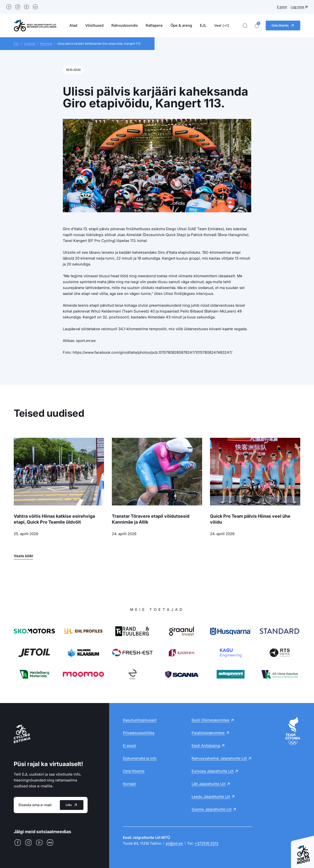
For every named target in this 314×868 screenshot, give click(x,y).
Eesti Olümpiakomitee (210, 720)
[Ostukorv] (257, 26)
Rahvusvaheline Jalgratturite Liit (219, 758)
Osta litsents (134, 771)
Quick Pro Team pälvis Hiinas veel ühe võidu (250, 519)
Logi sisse (297, 7)
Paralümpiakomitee (208, 733)
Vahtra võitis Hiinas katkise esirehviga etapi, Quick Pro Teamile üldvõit (54, 519)
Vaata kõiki (23, 556)
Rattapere (154, 25)
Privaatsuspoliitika (139, 733)
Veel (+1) (222, 25)
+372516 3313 (206, 843)
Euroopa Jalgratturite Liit (213, 771)
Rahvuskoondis (125, 25)
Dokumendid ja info (140, 758)
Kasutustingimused (140, 720)
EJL (203, 25)
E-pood (282, 7)
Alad (73, 25)
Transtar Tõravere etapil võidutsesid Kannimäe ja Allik (151, 519)
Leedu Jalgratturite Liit (211, 797)
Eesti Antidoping (206, 746)
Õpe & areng (181, 25)
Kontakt (129, 784)
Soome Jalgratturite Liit (212, 809)
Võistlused (94, 25)
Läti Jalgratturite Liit (209, 784)
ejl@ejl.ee (174, 843)
